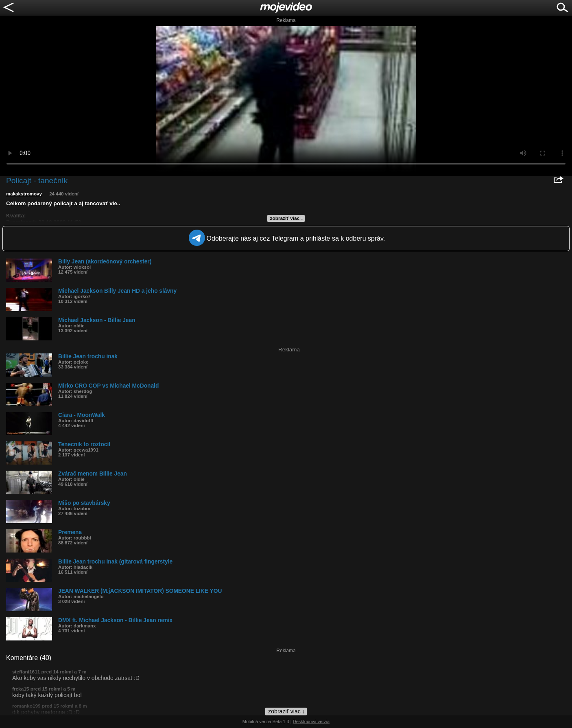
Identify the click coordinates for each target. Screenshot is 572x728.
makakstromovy (24, 194)
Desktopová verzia (311, 721)
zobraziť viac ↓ (287, 218)
